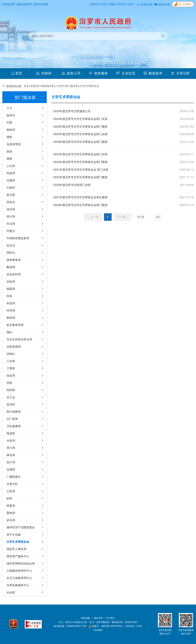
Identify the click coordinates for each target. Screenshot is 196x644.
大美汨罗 (180, 73)
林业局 (11, 455)
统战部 (11, 433)
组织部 (11, 390)
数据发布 (153, 73)
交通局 (11, 469)
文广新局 (12, 419)
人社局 (11, 166)
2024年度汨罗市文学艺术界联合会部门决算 (80, 119)
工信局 (11, 361)
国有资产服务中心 (18, 556)
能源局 (11, 289)
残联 (9, 137)
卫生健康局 (14, 426)
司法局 (11, 224)
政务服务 (98, 73)
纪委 (9, 122)
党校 (9, 383)
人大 (9, 108)
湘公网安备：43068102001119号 (70, 626)
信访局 (11, 209)
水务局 (11, 441)
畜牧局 (11, 513)
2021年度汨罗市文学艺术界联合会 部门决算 (81, 170)
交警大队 (12, 484)
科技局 (11, 303)
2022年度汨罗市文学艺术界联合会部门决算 (80, 154)
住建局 (11, 180)
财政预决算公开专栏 (53, 86)
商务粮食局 (14, 260)
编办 (9, 332)
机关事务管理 (15, 325)
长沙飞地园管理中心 (19, 578)
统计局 (11, 216)
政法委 (11, 195)
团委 (9, 159)
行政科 (11, 188)
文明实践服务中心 (18, 585)
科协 (9, 296)
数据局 (11, 267)
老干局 (11, 462)
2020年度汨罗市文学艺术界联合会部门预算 (80, 205)
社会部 (11, 592)
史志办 (11, 245)
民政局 (11, 173)
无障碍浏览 (145, 4)
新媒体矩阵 (162, 4)
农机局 (11, 282)
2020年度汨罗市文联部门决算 (72, 185)
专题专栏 (35, 86)
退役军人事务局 (16, 549)
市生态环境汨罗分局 (19, 339)
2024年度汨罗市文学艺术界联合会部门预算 (80, 142)
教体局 (11, 318)
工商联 (11, 368)
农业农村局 (14, 274)
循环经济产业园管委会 (21, 527)
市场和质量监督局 (18, 238)
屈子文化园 (14, 535)
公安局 (11, 491)
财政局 (11, 130)
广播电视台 (14, 477)
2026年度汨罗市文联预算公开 (72, 111)
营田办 (11, 253)
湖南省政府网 (24, 4)
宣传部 (11, 404)
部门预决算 (72, 86)
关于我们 (110, 618)
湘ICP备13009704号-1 (113, 626)
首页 (17, 73)
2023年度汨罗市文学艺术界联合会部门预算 (80, 162)
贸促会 (11, 202)
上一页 (93, 217)
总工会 (11, 397)
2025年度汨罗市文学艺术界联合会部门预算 (80, 127)
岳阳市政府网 (41, 4)
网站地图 (86, 618)
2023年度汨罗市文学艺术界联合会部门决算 (80, 134)
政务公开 (71, 73)
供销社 (11, 354)
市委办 (11, 231)
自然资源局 (14, 347)
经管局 (11, 310)
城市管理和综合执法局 (21, 563)
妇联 (9, 498)
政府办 (11, 115)
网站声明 (98, 618)
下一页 (123, 217)
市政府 (44, 73)
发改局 (11, 376)
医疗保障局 (14, 412)
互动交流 (126, 73)
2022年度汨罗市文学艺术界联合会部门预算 (80, 177)
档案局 (11, 506)
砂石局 (11, 520)
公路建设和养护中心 (19, 571)
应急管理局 (14, 144)
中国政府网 (9, 4)
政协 (9, 151)
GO (158, 217)
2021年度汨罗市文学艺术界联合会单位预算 (80, 197)
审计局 (11, 448)
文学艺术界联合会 (89, 86)
